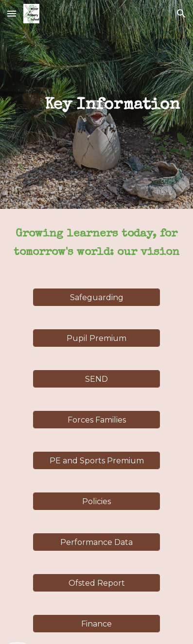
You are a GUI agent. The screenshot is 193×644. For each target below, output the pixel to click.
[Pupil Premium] (96, 338)
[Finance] (96, 624)
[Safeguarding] (96, 297)
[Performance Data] (96, 542)
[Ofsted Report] (96, 583)
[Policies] (96, 501)
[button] (12, 13)
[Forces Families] (96, 420)
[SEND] (96, 379)
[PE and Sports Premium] (96, 461)
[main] (97, 105)
